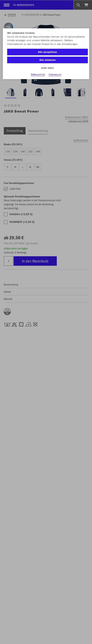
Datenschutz (38, 74)
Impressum (55, 74)
